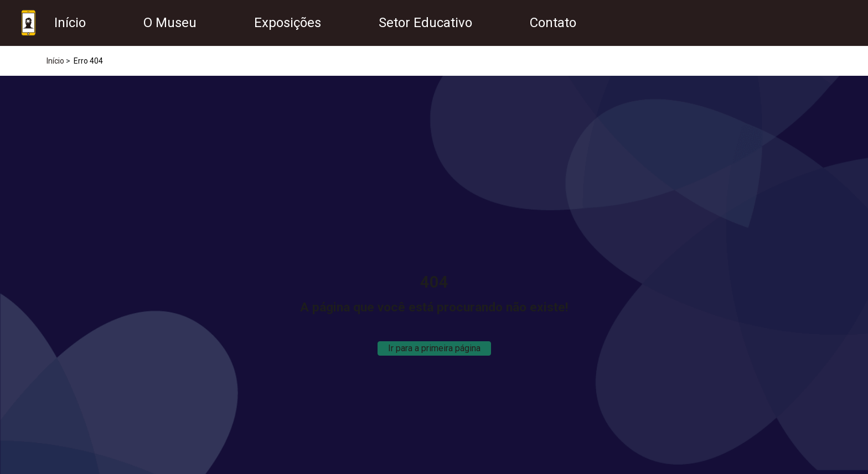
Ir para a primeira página (434, 348)
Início (55, 61)
